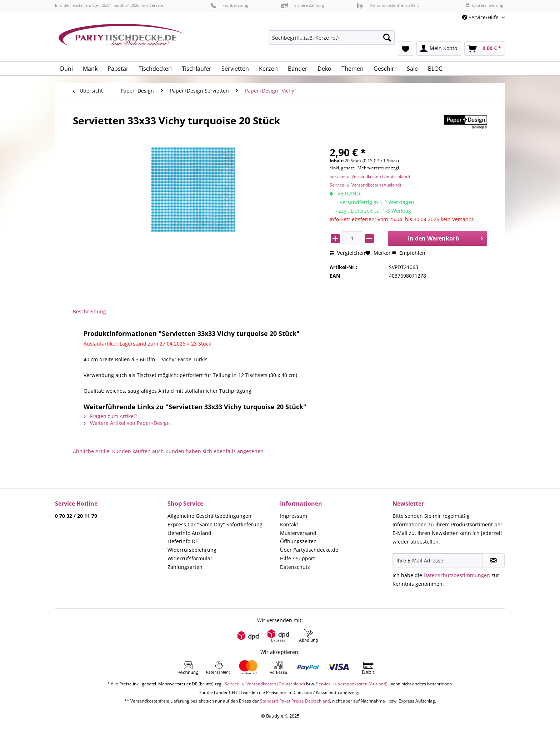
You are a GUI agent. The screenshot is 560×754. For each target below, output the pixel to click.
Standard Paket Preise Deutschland (295, 701)
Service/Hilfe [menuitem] (481, 17)
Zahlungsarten (185, 567)
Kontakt (289, 524)
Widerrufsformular (190, 558)
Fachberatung (229, 5)
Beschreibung (89, 311)
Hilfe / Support (297, 558)
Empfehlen (409, 253)
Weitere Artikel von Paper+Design (127, 423)
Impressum (294, 516)
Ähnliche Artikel (92, 451)
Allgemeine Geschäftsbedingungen (209, 516)
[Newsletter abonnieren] (493, 560)
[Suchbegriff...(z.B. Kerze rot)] (332, 38)
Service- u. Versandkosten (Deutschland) (370, 176)
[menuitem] (332, 41)
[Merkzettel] (406, 49)
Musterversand (298, 533)
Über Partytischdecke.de (309, 550)
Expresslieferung (484, 5)
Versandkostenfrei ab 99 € (387, 5)
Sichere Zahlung (302, 5)
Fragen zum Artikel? (110, 416)
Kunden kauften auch (138, 451)
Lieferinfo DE (183, 541)
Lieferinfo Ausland (189, 533)
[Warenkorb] (485, 49)
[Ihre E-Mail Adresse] (437, 560)
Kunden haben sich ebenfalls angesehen (214, 451)
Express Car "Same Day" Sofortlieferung (215, 524)
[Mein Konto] (439, 49)
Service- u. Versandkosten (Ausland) (365, 185)
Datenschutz (295, 567)
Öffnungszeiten (298, 541)
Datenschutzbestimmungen (457, 575)
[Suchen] (387, 38)
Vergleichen (347, 253)
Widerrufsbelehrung (192, 550)
